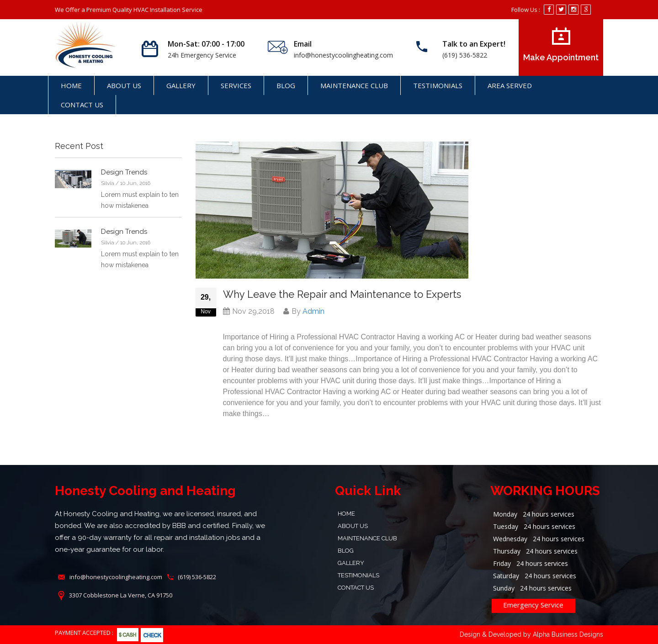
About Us (124, 85)
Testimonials (438, 85)
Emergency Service (533, 605)
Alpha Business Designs (568, 634)
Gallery (181, 85)
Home (71, 85)
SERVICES (236, 85)
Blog (286, 85)
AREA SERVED (510, 85)
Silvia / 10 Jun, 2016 (126, 183)
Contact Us (82, 105)
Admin (313, 311)
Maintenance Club (354, 85)
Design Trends (124, 172)
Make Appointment (561, 45)
